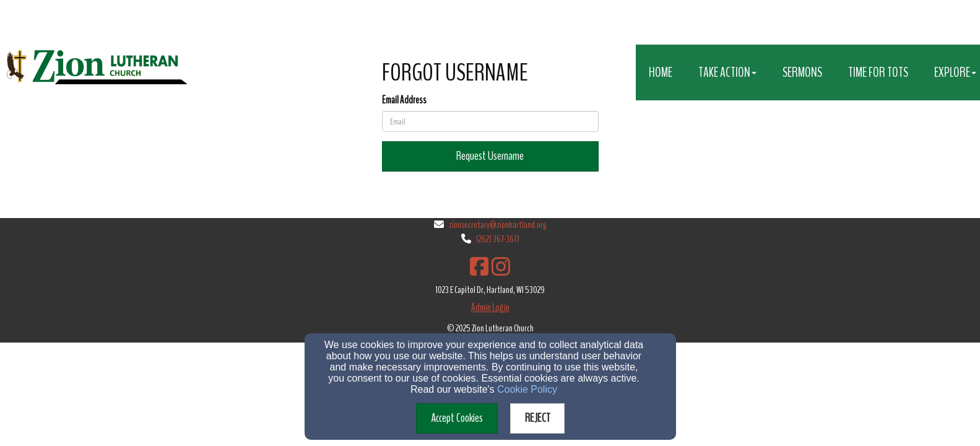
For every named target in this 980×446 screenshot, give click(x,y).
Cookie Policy (527, 389)
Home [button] (661, 72)
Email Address (404, 100)
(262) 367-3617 (497, 239)
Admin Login (490, 308)
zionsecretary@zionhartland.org (497, 225)
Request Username (490, 156)
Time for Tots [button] (878, 72)
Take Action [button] (727, 72)
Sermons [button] (802, 72)
